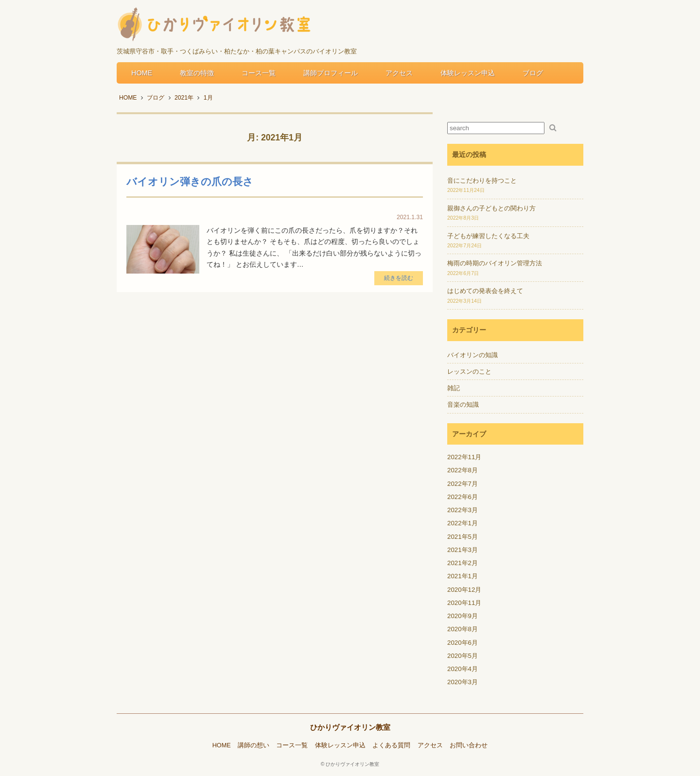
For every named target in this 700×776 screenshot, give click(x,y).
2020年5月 (463, 656)
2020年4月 (463, 669)
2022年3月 (463, 510)
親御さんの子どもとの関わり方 (491, 208)
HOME (142, 73)
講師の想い (254, 745)
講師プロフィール (331, 73)
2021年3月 (463, 550)
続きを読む (399, 278)
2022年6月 (463, 497)
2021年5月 (463, 537)
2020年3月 (463, 682)
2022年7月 (463, 484)
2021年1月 (463, 576)
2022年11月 (464, 457)
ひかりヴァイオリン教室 (350, 727)
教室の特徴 (197, 73)
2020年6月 (463, 643)
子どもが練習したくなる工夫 (488, 236)
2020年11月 (464, 603)
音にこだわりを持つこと (482, 181)
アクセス (399, 73)
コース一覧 (259, 73)
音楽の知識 (463, 405)
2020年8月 (463, 629)
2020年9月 (463, 616)
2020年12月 (464, 590)
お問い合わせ (469, 745)
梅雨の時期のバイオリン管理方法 (495, 263)
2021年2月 (463, 563)
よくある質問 (391, 745)
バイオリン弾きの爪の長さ (190, 181)
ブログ (533, 73)
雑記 (454, 388)
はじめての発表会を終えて (485, 291)
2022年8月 (463, 470)
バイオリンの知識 (472, 355)
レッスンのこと (469, 371)
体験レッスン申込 (468, 73)
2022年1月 (463, 523)
